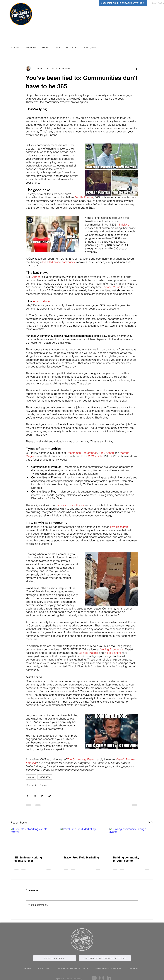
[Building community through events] (131, 840)
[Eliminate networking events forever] (33, 840)
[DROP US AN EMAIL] (55, 958)
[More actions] (136, 68)
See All (150, 822)
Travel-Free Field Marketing (81, 857)
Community (30, 48)
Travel (57, 48)
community (45, 777)
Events (45, 48)
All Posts (15, 48)
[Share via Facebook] (27, 796)
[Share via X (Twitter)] (35, 796)
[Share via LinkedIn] (42, 796)
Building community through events (126, 859)
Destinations (72, 48)
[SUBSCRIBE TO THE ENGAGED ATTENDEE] (123, 3)
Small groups (91, 48)
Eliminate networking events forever (28, 859)
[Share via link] (50, 796)
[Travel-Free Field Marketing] (82, 840)
